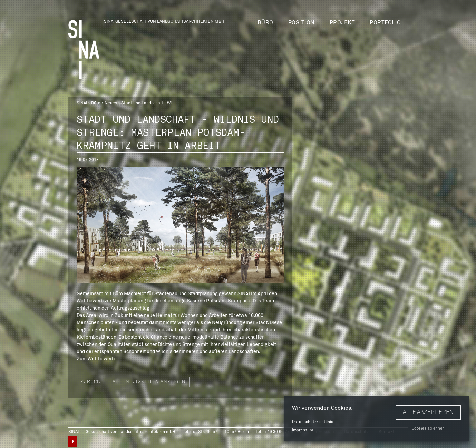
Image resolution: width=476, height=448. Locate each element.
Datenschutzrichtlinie (313, 422)
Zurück (90, 382)
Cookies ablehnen (428, 429)
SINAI (82, 103)
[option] (180, 225)
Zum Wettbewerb (96, 359)
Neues (111, 103)
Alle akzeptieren (428, 412)
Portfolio (385, 23)
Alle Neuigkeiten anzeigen (149, 382)
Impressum (303, 430)
